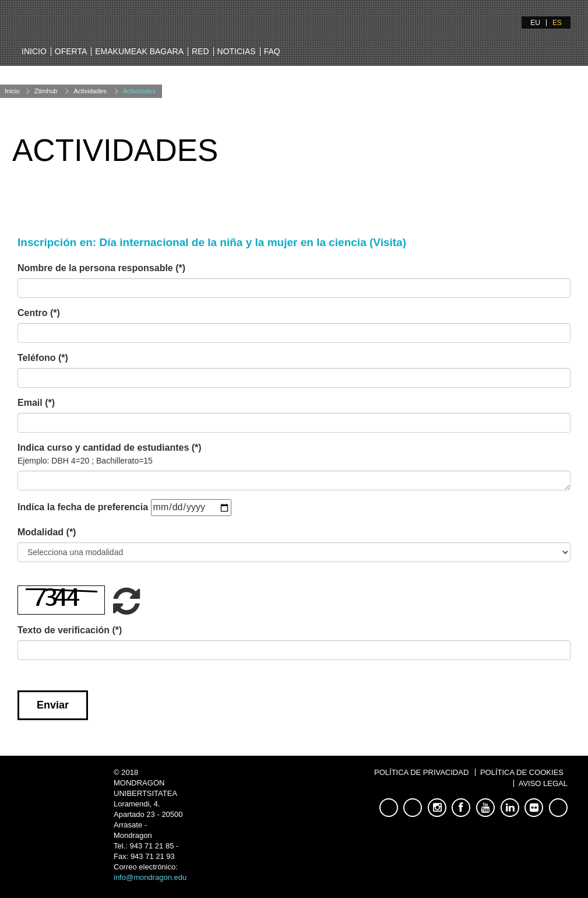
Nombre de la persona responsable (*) (101, 268)
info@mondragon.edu (150, 877)
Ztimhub (46, 91)
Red (200, 51)
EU (535, 23)
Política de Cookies (522, 772)
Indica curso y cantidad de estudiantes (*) (110, 454)
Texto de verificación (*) (70, 630)
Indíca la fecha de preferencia (83, 507)
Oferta (71, 51)
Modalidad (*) (47, 532)
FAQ (272, 51)
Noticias (237, 51)
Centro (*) (39, 313)
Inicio (34, 51)
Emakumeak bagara (139, 51)
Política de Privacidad (421, 772)
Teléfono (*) (43, 358)
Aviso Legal (543, 783)
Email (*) (36, 403)
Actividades (90, 91)
